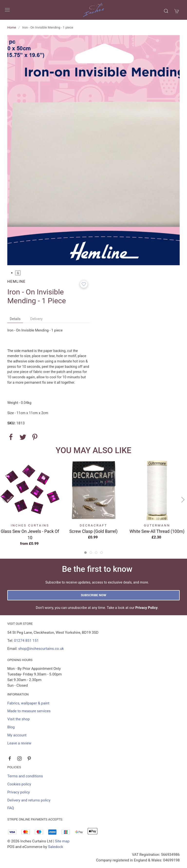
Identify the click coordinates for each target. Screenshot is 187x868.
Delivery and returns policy (29, 800)
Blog (11, 727)
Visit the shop (19, 719)
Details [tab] (15, 319)
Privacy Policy (147, 608)
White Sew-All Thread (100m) (157, 531)
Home (12, 27)
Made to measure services (29, 711)
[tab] (85, 553)
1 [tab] (18, 273)
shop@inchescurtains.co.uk (41, 649)
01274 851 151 (26, 641)
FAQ (11, 808)
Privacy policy (19, 792)
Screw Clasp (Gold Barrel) (93, 531)
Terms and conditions (25, 776)
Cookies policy (19, 784)
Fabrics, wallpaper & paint (28, 703)
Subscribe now (93, 595)
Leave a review (19, 743)
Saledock (56, 847)
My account (17, 735)
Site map (62, 841)
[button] (7, 10)
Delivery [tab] (36, 319)
